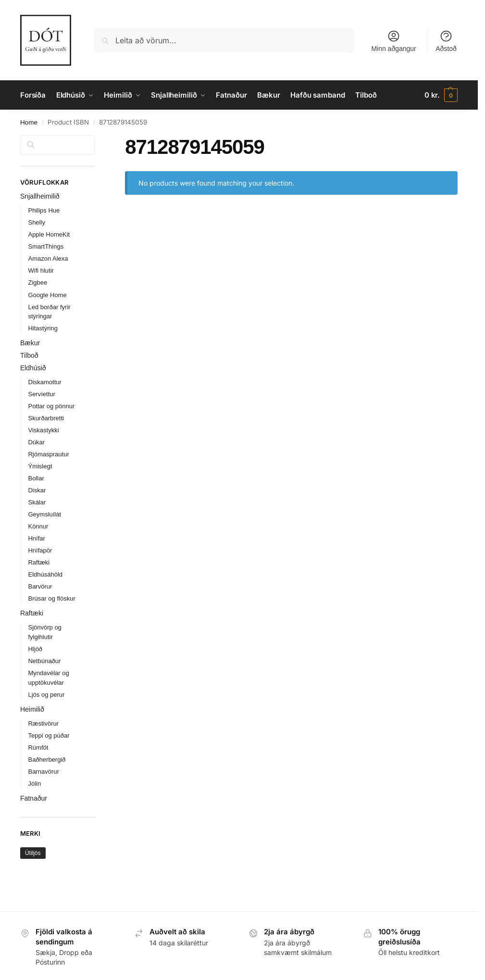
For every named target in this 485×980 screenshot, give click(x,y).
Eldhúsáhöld (45, 574)
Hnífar (36, 538)
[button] (441, 95)
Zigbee (37, 283)
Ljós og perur (46, 695)
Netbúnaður (44, 661)
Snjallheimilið (40, 196)
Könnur (38, 526)
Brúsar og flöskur (51, 598)
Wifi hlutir (41, 270)
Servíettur (41, 394)
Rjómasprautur (48, 454)
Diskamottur (44, 382)
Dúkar (36, 442)
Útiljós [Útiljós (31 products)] (33, 853)
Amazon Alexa (48, 258)
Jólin (34, 784)
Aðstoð (446, 41)
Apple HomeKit (49, 234)
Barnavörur (43, 772)
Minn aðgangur (393, 41)
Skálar (37, 502)
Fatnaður (34, 798)
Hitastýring (43, 328)
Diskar (37, 490)
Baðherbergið (47, 760)
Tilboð (29, 355)
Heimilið (32, 709)
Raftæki (39, 562)
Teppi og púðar (49, 735)
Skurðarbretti (46, 418)
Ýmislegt (40, 466)
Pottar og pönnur (51, 406)
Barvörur (40, 586)
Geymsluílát (44, 514)
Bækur (30, 343)
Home (29, 122)
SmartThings (46, 246)
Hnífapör (40, 550)
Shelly (36, 222)
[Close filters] (98, 141)
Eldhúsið (33, 368)
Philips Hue (44, 210)
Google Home (47, 295)
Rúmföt (38, 748)
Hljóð (35, 649)
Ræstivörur (43, 723)
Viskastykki (43, 430)
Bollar (36, 478)
